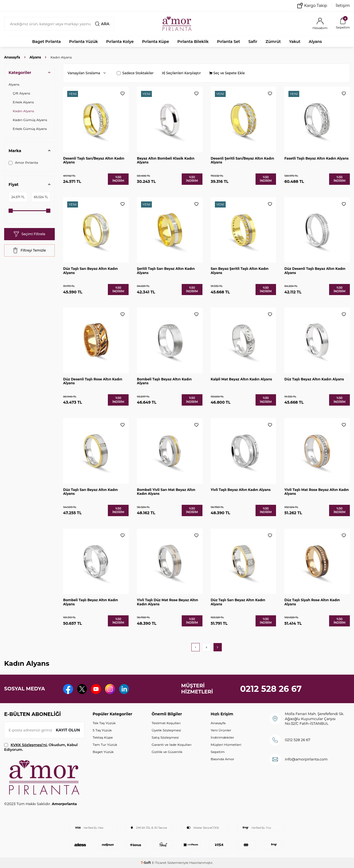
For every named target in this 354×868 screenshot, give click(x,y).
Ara (102, 24)
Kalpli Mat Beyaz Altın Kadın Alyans (241, 379)
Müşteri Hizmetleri (226, 745)
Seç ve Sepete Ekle (227, 73)
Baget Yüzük (103, 752)
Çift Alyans (21, 93)
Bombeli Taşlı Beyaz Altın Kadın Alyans (164, 381)
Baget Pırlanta (46, 42)
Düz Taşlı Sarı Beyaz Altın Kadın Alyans (90, 271)
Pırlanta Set (228, 42)
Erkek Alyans (23, 102)
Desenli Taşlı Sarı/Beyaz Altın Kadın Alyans (94, 160)
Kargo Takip (312, 6)
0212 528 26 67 (271, 689)
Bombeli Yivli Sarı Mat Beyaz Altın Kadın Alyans (166, 492)
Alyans (315, 42)
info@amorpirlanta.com (306, 759)
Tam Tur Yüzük (105, 745)
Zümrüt (273, 42)
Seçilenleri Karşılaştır (181, 73)
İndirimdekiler (222, 737)
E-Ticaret (159, 863)
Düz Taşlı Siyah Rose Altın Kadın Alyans (312, 602)
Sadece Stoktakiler (135, 73)
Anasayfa (12, 57)
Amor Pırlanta (23, 163)
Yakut (295, 42)
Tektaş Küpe (103, 737)
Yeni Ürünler (221, 730)
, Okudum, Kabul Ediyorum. (41, 747)
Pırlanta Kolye (120, 42)
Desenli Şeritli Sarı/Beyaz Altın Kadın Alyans (242, 160)
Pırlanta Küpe (155, 42)
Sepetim (218, 752)
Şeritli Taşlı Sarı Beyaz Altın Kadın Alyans (166, 271)
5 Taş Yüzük (102, 730)
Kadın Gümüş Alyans (30, 120)
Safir (253, 42)
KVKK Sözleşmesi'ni (29, 745)
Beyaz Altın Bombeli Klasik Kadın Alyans (166, 160)
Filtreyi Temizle (29, 250)
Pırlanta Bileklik (193, 42)
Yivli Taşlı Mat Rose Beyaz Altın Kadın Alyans (317, 492)
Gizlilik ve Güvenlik (167, 752)
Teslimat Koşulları (166, 723)
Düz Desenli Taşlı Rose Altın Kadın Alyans (93, 381)
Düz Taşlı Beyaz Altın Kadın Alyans (314, 379)
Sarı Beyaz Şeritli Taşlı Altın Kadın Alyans (240, 271)
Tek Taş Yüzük (104, 723)
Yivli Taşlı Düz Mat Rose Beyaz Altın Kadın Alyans (167, 602)
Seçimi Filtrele (30, 234)
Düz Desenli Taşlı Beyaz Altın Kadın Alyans (315, 271)
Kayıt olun (68, 730)
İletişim (343, 6)
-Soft (146, 863)
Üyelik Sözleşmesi (166, 730)
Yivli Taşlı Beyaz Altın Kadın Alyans (241, 490)
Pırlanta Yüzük (84, 42)
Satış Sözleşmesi (165, 737)
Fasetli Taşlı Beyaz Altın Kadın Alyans (316, 158)
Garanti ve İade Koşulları (171, 745)
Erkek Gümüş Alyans (30, 129)
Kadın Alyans (23, 111)
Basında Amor (222, 759)
